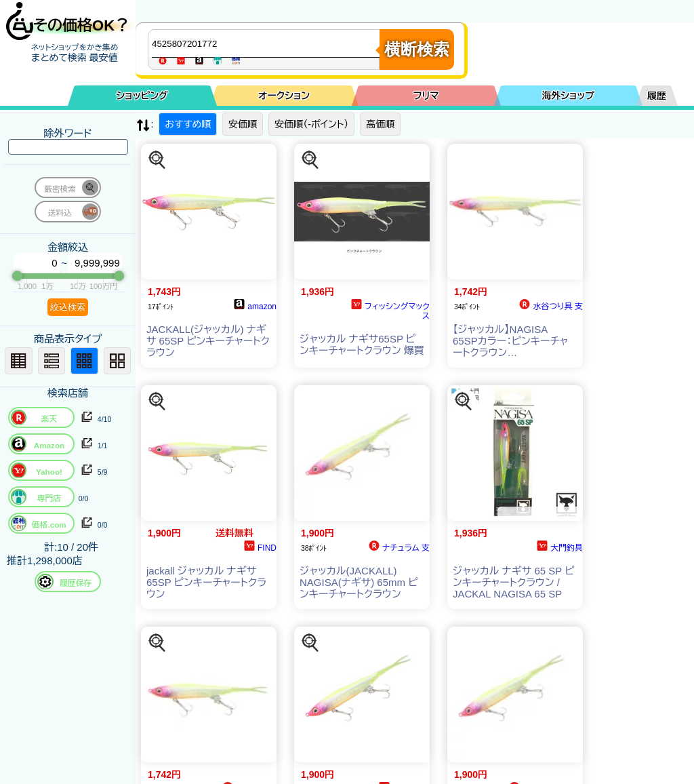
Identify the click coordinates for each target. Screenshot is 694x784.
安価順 (243, 124)
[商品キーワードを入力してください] (267, 43)
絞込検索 (68, 307)
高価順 (380, 124)
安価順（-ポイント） (311, 124)
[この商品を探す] (157, 160)
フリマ (426, 96)
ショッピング (142, 96)
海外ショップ (568, 96)
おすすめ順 (188, 124)
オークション (284, 96)
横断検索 (417, 49)
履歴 (657, 96)
